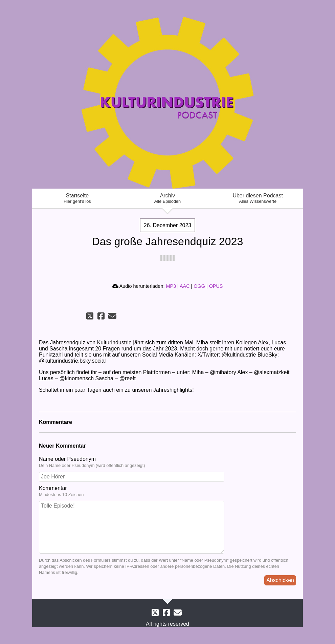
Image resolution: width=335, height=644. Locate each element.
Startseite (77, 198)
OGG (199, 286)
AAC (185, 286)
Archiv (168, 198)
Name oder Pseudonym (167, 462)
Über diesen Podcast (258, 198)
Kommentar (167, 491)
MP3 (171, 286)
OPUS (216, 286)
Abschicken (280, 580)
